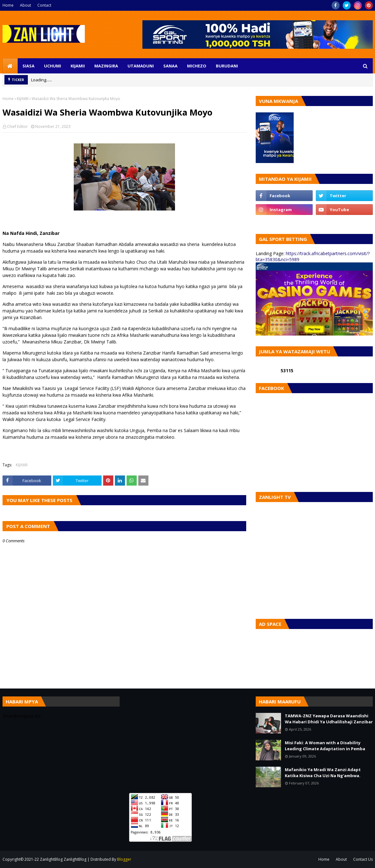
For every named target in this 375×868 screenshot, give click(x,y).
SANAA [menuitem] (170, 66)
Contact (44, 5)
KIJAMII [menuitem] (78, 66)
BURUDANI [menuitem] (227, 66)
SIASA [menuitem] (28, 66)
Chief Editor (17, 126)
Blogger (124, 859)
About (25, 5)
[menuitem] (10, 66)
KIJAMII (23, 99)
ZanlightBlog (75, 859)
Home (8, 5)
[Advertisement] (188, 741)
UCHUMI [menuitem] (53, 66)
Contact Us (363, 859)
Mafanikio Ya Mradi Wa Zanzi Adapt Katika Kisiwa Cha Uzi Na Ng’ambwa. (323, 773)
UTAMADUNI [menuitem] (141, 66)
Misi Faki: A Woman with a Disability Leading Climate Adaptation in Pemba (325, 746)
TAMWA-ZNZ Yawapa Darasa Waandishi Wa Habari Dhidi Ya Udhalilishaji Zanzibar (329, 719)
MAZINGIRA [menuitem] (106, 66)
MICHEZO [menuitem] (197, 66)
